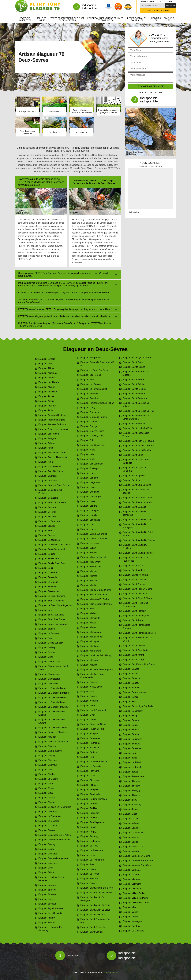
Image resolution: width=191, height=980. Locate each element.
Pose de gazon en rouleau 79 (137, 19)
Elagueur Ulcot (130, 814)
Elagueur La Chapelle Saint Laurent (52, 721)
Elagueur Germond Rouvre (94, 417)
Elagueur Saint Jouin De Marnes (138, 446)
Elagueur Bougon (47, 554)
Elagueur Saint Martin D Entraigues (134, 526)
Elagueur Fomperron (90, 358)
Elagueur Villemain (132, 889)
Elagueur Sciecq (131, 697)
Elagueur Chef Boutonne (50, 751)
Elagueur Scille (130, 702)
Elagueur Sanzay (131, 683)
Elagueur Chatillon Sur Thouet (53, 741)
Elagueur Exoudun (47, 904)
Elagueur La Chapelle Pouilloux (54, 707)
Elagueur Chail (46, 657)
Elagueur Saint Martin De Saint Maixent (138, 534)
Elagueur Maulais (89, 585)
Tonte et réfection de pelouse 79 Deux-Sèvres (67, 19)
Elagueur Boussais (48, 577)
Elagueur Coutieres (48, 854)
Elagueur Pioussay (90, 780)
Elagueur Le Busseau (49, 633)
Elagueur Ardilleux (47, 406)
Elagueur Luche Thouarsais (94, 539)
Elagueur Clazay (46, 798)
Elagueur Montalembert (92, 637)
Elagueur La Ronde (90, 874)
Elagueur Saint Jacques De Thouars (136, 435)
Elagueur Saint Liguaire (134, 476)
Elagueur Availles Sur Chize (52, 452)
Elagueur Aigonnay (48, 373)
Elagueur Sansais (131, 678)
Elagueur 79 (169, 19)
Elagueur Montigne (90, 641)
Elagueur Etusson (47, 894)
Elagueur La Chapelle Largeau (53, 702)
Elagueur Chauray (47, 746)
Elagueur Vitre (129, 907)
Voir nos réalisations (158, 11)
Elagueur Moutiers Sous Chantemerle (92, 676)
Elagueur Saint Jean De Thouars (138, 441)
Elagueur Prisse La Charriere (53, 732)
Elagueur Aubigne (47, 438)
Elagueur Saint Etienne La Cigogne (135, 373)
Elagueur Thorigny (131, 790)
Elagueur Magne (88, 553)
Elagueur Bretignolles (49, 591)
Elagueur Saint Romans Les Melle (139, 633)
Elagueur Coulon (47, 830)
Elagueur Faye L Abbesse (51, 908)
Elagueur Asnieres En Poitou (52, 424)
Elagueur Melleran (89, 613)
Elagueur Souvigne (132, 748)
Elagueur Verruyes (132, 870)
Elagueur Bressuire (48, 587)
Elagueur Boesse (47, 531)
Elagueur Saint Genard (134, 394)
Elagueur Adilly (46, 364)
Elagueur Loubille (89, 515)
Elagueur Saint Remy (133, 620)
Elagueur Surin (130, 753)
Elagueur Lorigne (89, 506)
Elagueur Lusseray (90, 543)
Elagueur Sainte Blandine (93, 914)
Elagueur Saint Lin (131, 480)
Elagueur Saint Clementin (93, 927)
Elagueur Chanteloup (49, 683)
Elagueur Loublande (90, 520)
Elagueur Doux (46, 868)
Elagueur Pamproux (90, 738)
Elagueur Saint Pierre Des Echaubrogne (135, 605)
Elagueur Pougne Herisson (94, 799)
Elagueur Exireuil (47, 899)
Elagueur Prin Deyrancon (93, 822)
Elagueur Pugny (88, 832)
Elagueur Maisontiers (91, 567)
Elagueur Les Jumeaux (92, 464)
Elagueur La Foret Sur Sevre (94, 370)
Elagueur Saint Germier (134, 424)
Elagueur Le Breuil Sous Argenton (55, 605)
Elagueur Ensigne (47, 885)
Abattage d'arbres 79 (25, 19)
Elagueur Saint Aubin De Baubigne (92, 899)
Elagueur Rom (87, 864)
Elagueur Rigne (88, 855)
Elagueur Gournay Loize (92, 431)
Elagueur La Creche (48, 582)
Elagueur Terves (130, 772)
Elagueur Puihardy (89, 836)
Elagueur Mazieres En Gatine (95, 599)
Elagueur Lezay (88, 487)
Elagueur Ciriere (46, 788)
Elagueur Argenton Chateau (52, 415)
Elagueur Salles (130, 674)
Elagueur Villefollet (132, 884)
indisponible (89, 5)
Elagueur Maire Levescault (93, 557)
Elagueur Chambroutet (49, 661)
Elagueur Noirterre (89, 701)
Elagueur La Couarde (49, 821)
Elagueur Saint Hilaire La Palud (138, 428)
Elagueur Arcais (46, 401)
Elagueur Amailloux (48, 392)
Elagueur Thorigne (131, 786)
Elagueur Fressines (90, 398)
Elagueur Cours (46, 849)
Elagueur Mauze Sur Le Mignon (96, 590)
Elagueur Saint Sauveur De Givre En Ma (139, 639)
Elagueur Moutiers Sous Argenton (97, 669)
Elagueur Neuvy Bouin (91, 687)
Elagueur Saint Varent (133, 655)
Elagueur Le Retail (89, 846)
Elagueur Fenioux (47, 922)
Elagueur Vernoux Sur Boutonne (138, 861)
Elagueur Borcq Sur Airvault (52, 549)
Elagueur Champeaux (49, 674)
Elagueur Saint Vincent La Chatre (139, 664)
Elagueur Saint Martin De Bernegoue (135, 513)
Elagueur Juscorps (90, 468)
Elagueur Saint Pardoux (134, 584)
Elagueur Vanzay (131, 837)
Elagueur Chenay (47, 756)
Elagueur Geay (88, 408)
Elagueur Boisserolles (49, 540)
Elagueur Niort (87, 691)
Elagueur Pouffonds (90, 794)
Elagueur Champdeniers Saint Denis (53, 668)
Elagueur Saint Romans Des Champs (136, 627)
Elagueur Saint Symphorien (136, 650)
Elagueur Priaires (89, 818)
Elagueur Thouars (131, 795)
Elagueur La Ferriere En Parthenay (50, 929)
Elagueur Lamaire (89, 478)
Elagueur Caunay (47, 638)
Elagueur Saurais (131, 688)
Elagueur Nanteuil (89, 682)
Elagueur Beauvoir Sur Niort (52, 503)
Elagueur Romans (89, 869)
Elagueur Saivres (131, 669)
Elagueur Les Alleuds (49, 382)
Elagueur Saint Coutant (92, 932)
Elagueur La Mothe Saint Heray (96, 655)
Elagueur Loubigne (90, 510)
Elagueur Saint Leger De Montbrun (135, 469)
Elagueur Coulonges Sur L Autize (55, 835)
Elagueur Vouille (130, 917)
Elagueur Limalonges (91, 496)
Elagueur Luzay (88, 548)
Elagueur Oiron (88, 715)
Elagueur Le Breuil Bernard (52, 596)
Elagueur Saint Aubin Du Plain (95, 905)
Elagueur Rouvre (89, 883)
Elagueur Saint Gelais (133, 384)
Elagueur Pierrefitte (90, 771)
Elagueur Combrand (48, 812)
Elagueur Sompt (130, 725)
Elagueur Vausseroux (133, 847)
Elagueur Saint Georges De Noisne (136, 405)
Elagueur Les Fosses (91, 384)
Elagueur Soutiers (131, 744)
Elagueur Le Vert (131, 875)
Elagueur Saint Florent (133, 380)
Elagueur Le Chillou (48, 779)
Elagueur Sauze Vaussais (135, 692)
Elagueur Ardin (46, 410)
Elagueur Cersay (47, 652)
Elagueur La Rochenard (92, 860)
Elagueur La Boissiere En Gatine (54, 545)
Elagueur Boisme (47, 535)
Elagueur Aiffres (46, 368)
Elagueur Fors (87, 380)
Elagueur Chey (46, 770)
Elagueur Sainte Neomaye (135, 575)
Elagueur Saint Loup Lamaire (137, 485)
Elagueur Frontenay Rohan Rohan (97, 403)
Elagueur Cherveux (48, 765)
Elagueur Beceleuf (47, 507)
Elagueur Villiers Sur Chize (136, 903)
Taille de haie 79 (42, 19)
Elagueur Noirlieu (89, 696)
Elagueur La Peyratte (91, 766)
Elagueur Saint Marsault (134, 507)
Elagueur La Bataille (48, 481)
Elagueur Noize (88, 501)
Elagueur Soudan (131, 734)
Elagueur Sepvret (131, 720)
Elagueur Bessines (48, 517)
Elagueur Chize (46, 784)
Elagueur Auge (46, 448)
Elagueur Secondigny (133, 711)
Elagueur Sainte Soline (134, 646)
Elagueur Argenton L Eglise (52, 420)
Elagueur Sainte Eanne (134, 367)
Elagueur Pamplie (89, 734)
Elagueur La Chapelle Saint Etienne (52, 713)
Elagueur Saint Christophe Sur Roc (95, 921)
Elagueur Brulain (47, 629)
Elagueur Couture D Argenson (53, 858)
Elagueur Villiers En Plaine (135, 898)
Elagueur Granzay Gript (92, 436)
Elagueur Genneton (90, 412)
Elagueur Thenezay (132, 781)
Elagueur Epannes (47, 890)
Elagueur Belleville (47, 512)
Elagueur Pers (87, 757)
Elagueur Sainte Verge (133, 660)
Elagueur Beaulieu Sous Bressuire (55, 485)
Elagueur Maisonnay (90, 562)
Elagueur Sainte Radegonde (136, 616)
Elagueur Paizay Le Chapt (93, 724)
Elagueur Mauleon (47, 737)
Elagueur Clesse (46, 802)
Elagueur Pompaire (90, 790)
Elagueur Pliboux (89, 785)
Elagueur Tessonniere (133, 776)
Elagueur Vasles (130, 842)
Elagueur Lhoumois (90, 492)
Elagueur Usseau (131, 819)
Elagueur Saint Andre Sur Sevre (96, 892)
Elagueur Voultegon (132, 921)
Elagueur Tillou (130, 800)
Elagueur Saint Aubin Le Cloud (95, 910)
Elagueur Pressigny (90, 813)
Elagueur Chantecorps (49, 679)
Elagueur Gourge (89, 426)
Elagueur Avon (46, 462)
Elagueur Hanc (88, 450)
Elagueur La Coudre (48, 826)
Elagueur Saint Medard (134, 570)
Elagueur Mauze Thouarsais (94, 595)
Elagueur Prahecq (89, 804)
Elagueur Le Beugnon (49, 521)
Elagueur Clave (46, 793)
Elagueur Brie (45, 610)
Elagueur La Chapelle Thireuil (53, 727)
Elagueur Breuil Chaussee (51, 601)
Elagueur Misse (88, 627)
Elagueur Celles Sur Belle (51, 643)
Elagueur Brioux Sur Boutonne (53, 624)
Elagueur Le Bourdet (49, 573)
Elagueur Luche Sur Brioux (94, 534)
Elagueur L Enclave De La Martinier (51, 879)
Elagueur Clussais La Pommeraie (55, 807)
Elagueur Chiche (47, 774)
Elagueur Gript (87, 440)
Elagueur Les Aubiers (49, 434)
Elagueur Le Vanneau (133, 833)
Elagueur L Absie (47, 359)
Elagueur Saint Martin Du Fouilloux (135, 547)
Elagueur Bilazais (47, 526)
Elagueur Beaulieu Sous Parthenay (50, 492)
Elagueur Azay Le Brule (50, 466)
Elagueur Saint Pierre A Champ (138, 598)
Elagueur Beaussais (48, 498)
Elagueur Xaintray (131, 926)
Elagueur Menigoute (90, 618)
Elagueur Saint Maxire (133, 565)
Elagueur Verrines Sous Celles (137, 865)
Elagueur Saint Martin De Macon (138, 520)
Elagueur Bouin (46, 568)
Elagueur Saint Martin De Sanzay (139, 540)
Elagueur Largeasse (90, 482)
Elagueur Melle (88, 609)
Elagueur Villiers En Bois (135, 893)
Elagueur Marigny (89, 571)
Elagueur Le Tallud (132, 762)
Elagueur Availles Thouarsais (53, 457)
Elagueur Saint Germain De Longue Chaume (136, 417)
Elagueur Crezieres (48, 863)
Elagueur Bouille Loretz (50, 559)
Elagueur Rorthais (89, 878)
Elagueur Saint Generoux (135, 398)
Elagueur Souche (131, 730)
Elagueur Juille (88, 459)
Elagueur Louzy (88, 529)
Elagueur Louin (88, 525)
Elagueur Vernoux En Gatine (136, 856)
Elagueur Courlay (47, 844)
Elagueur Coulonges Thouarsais (54, 840)
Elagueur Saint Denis (133, 362)
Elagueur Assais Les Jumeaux (53, 429)
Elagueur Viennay (131, 879)
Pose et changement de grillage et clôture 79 (105, 19)
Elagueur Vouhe (130, 912)
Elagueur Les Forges (91, 375)
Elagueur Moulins (89, 665)
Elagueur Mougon (89, 660)
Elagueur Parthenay (90, 743)
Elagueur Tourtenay (132, 804)
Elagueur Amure (46, 396)
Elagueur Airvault (47, 378)
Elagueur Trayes (131, 809)
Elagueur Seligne (131, 716)
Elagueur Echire (46, 872)
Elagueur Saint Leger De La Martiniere (136, 461)
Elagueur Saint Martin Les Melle (138, 553)
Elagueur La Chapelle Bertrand (54, 693)
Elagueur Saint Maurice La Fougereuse (135, 559)
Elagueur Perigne (89, 752)
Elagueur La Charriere (133, 931)
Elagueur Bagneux (47, 476)
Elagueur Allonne (47, 387)
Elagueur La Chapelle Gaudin (53, 697)
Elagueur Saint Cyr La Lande (137, 358)
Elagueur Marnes (89, 576)
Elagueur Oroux (88, 719)
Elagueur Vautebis (131, 851)
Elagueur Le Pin (88, 776)
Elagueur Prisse (88, 827)
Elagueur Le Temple (132, 767)
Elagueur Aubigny (47, 443)
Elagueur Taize (130, 758)
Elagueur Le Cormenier (50, 816)
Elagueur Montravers (91, 651)
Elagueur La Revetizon (92, 850)
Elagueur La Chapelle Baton (52, 688)
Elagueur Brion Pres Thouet (52, 619)
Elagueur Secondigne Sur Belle (138, 706)
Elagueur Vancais (131, 828)
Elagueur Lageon (89, 473)
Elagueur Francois (89, 394)
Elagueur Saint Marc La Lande (137, 502)
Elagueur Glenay (89, 422)
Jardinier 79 (156, 19)
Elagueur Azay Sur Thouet (51, 471)
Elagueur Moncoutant (91, 632)
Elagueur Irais (87, 454)
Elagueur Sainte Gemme (135, 389)
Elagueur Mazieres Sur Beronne (96, 604)
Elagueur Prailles (89, 808)
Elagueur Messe (88, 623)
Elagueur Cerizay (47, 647)
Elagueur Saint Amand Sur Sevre (97, 888)
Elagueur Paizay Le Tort (92, 729)
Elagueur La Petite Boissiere (94, 762)
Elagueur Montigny (90, 646)
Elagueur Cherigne (48, 760)
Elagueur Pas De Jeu (91, 748)
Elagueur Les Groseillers (92, 445)
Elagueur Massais (89, 581)
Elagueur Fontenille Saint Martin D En (97, 364)
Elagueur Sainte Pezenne (135, 594)
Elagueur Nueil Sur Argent (93, 710)
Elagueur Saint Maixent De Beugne (136, 491)
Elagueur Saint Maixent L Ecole (138, 498)
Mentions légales (112, 973)
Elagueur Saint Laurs (133, 455)
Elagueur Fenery (47, 918)
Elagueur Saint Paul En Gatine (137, 589)
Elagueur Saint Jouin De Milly (137, 450)
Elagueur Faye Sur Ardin (50, 913)
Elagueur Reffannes (90, 841)
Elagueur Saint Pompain (134, 611)
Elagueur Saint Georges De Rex (138, 411)
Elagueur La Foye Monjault (94, 389)
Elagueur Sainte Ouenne (135, 580)
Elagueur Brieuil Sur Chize (51, 615)
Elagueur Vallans (131, 823)
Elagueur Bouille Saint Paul (52, 563)
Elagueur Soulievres (132, 739)
